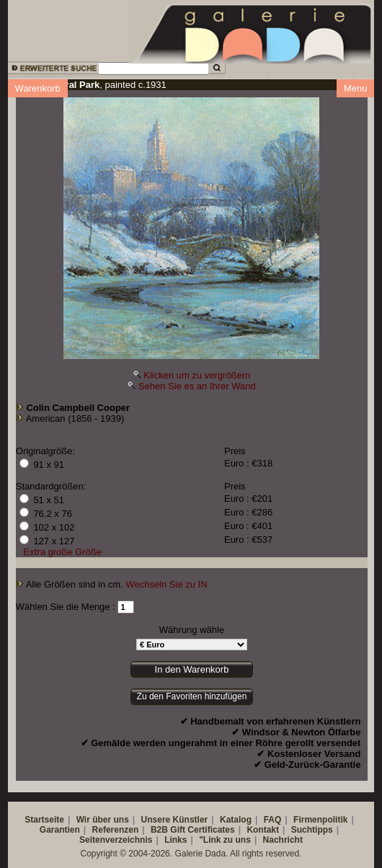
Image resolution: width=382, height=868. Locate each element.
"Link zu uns (225, 840)
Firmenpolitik (320, 820)
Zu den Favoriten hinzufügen (192, 696)
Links (176, 840)
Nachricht (283, 840)
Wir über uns (103, 820)
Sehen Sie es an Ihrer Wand (197, 386)
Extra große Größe (63, 552)
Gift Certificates (202, 830)
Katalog (236, 820)
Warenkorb (38, 88)
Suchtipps (312, 830)
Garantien (60, 830)
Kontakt (263, 830)
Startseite (44, 820)
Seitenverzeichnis (116, 840)
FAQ (273, 820)
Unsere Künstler (175, 820)
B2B (159, 830)
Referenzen (116, 830)
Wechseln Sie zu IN (166, 584)
